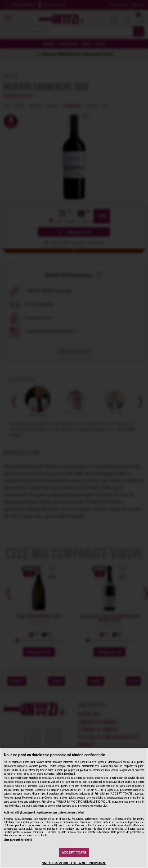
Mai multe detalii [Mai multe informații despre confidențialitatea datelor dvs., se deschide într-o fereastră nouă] (66, 774)
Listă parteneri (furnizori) (18, 840)
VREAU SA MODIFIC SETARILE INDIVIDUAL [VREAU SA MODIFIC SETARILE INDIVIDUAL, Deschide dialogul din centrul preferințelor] (74, 863)
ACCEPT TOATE (74, 852)
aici (90, 794)
